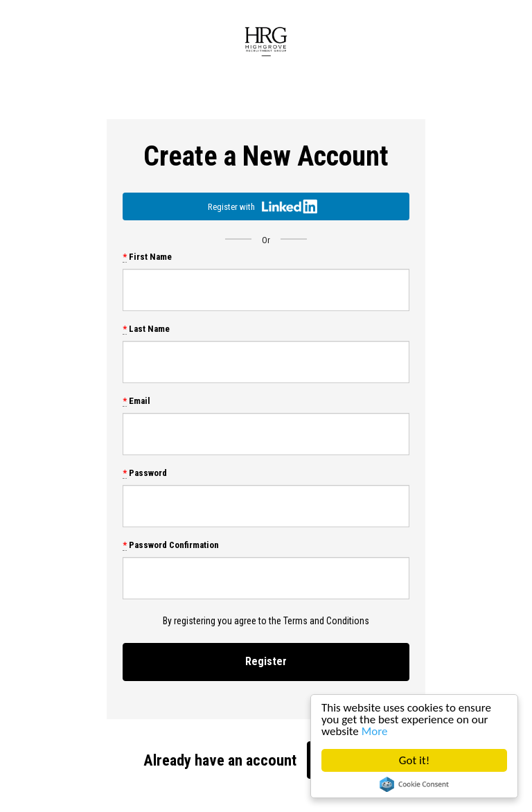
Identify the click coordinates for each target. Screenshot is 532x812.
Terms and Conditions (326, 621)
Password (145, 473)
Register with (263, 206)
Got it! (414, 760)
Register (266, 661)
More (375, 731)
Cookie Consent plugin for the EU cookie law (414, 784)
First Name (147, 257)
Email (136, 401)
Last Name (146, 329)
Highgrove (266, 42)
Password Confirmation (171, 545)
